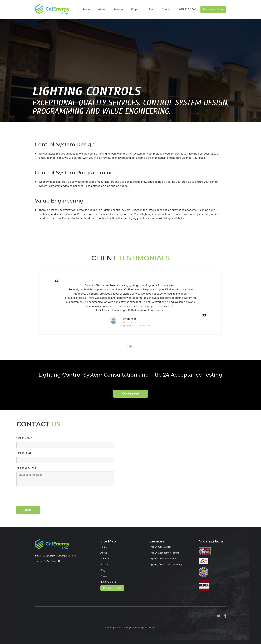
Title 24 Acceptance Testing (164, 553)
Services (118, 9)
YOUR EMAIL (24, 453)
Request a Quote (213, 9)
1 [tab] (127, 346)
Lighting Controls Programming (166, 564)
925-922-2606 (188, 9)
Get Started (131, 394)
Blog (151, 9)
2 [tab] (131, 346)
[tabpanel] (131, 303)
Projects (136, 9)
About (102, 9)
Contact (167, 9)
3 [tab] (134, 346)
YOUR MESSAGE (27, 468)
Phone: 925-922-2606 (48, 561)
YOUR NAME (24, 438)
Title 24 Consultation (161, 547)
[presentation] (43, 496)
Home (87, 9)
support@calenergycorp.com (60, 556)
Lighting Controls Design (163, 559)
